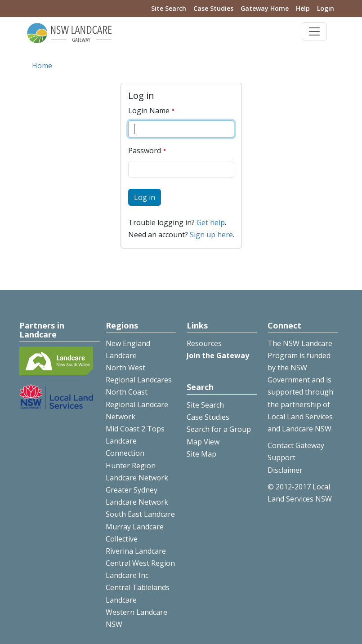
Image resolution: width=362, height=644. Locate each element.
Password (147, 151)
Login (326, 8)
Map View (203, 442)
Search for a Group (219, 429)
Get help (211, 222)
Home (42, 66)
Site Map (201, 454)
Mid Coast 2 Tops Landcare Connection (135, 441)
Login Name (152, 111)
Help (303, 8)
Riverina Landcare (136, 551)
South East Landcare (140, 514)
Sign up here (211, 235)
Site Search (169, 8)
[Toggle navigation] (314, 31)
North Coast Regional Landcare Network (137, 404)
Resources (204, 343)
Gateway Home (265, 8)
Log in (145, 197)
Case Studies (213, 8)
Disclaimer (285, 470)
